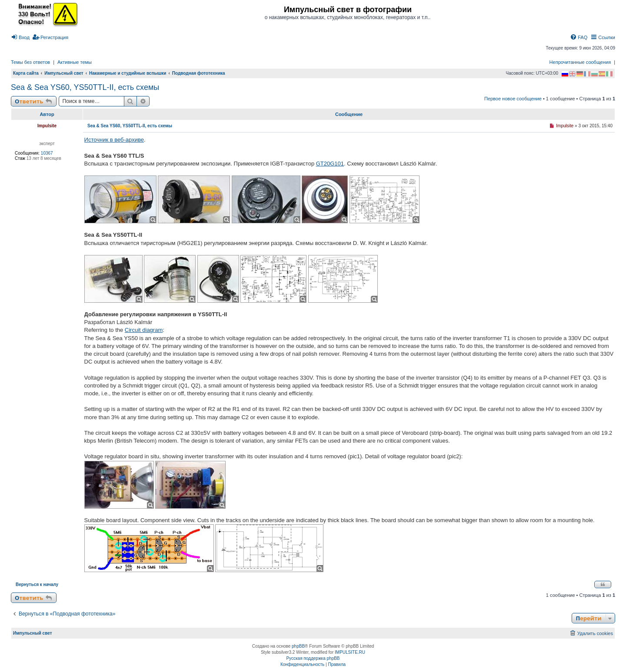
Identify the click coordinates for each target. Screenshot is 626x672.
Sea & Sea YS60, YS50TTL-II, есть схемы (85, 87)
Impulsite (47, 126)
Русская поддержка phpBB (313, 658)
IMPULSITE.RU (350, 652)
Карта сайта (26, 73)
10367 (47, 153)
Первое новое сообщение (513, 99)
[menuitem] (20, 37)
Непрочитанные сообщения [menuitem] (580, 62)
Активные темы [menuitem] (75, 62)
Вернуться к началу (37, 584)
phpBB (298, 646)
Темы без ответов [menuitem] (30, 62)
